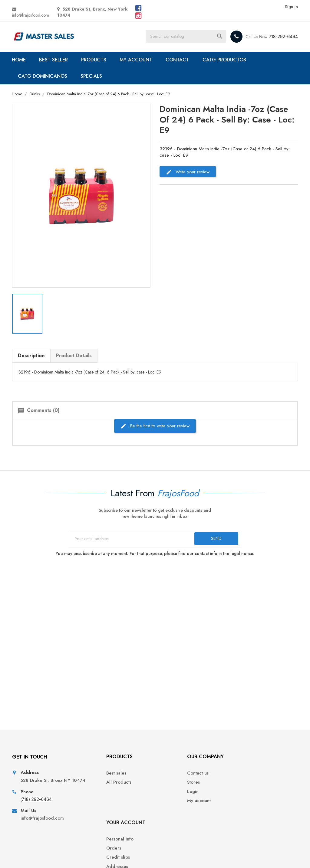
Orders (241, 785)
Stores (166, 785)
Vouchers (243, 813)
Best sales (96, 776)
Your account (253, 760)
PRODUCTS (95, 60)
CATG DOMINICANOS (43, 76)
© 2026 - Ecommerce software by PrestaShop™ (59, 856)
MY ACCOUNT (137, 60)
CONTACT (178, 60)
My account (171, 804)
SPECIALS (92, 76)
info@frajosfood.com (31, 15)
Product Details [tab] (74, 355)
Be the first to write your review (155, 425)
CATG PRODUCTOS (225, 60)
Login (165, 794)
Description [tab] (32, 355)
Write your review (188, 172)
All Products (99, 785)
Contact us (170, 776)
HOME (20, 60)
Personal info (247, 776)
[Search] (187, 37)
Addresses (244, 804)
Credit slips (245, 794)
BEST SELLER (54, 60)
